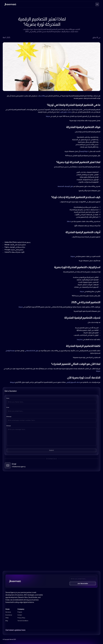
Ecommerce (9, 615)
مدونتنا (48, 116)
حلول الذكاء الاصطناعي (32, 351)
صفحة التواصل (10, 351)
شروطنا (13, 382)
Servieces (8, 612)
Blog (7, 621)
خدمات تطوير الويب (65, 112)
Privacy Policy (21, 618)
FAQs (7, 618)
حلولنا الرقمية (84, 151)
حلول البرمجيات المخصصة (65, 186)
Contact (20, 615)
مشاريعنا (80, 339)
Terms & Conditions (23, 621)
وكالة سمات (41, 96)
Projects (20, 612)
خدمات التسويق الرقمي (73, 382)
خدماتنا (69, 221)
